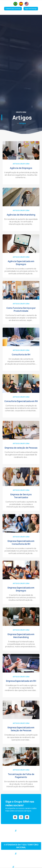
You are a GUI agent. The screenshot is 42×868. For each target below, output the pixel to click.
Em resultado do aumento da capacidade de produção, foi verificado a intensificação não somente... (21, 222)
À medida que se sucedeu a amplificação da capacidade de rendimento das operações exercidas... (21, 737)
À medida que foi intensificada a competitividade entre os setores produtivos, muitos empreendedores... (21, 644)
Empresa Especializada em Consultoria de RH (21, 542)
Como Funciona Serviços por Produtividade (21, 309)
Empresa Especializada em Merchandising (21, 636)
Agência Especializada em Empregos (21, 263)
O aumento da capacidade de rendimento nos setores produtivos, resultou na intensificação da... (21, 597)
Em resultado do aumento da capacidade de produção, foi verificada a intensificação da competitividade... (21, 784)
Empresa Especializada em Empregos (21, 589)
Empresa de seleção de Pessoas (21, 448)
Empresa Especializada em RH (21, 681)
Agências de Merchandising (21, 215)
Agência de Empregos (21, 168)
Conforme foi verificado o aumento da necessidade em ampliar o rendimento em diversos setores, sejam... (21, 318)
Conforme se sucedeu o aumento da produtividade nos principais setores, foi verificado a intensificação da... (21, 271)
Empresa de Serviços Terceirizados (21, 496)
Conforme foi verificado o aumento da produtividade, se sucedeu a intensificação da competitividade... (21, 504)
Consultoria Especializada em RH (21, 401)
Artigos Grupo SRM (21, 164)
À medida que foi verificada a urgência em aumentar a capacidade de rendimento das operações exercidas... (21, 688)
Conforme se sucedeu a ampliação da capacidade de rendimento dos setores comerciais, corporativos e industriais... (21, 408)
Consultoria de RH (21, 355)
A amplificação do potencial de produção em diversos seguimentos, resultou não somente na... (21, 175)
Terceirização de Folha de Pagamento (21, 776)
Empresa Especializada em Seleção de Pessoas (21, 729)
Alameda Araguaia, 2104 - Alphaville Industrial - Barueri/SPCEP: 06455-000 (21, 860)
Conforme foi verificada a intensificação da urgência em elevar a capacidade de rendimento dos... (21, 455)
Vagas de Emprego (31, 9)
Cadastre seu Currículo (13, 9)
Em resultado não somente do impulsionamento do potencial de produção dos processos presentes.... (21, 361)
